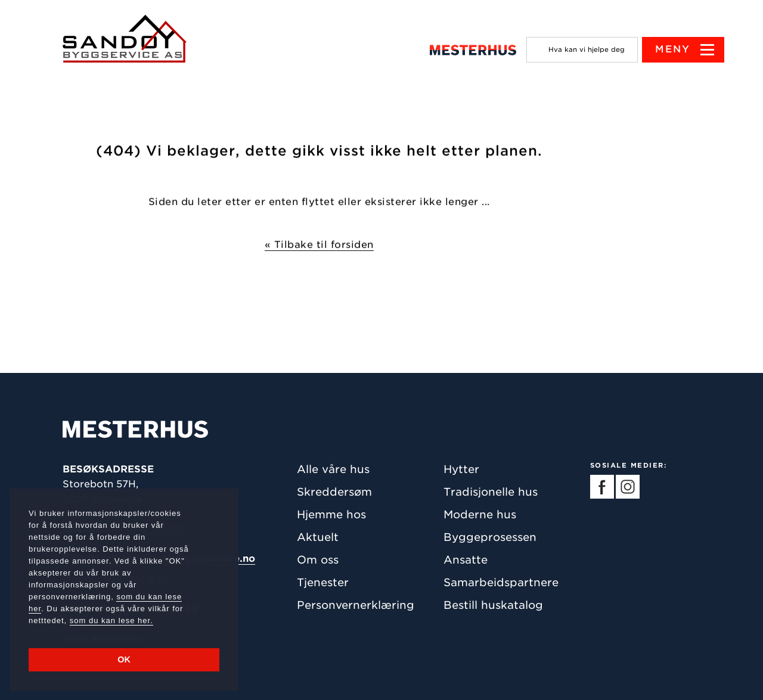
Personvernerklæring (356, 605)
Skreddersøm (334, 492)
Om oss (318, 560)
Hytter (461, 469)
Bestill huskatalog (493, 605)
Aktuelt (318, 537)
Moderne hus (480, 514)
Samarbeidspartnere (501, 582)
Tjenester (323, 582)
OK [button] (124, 659)
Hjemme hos (331, 514)
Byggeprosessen (490, 537)
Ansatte (466, 560)
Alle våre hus (333, 469)
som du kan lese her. (111, 620)
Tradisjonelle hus (491, 492)
